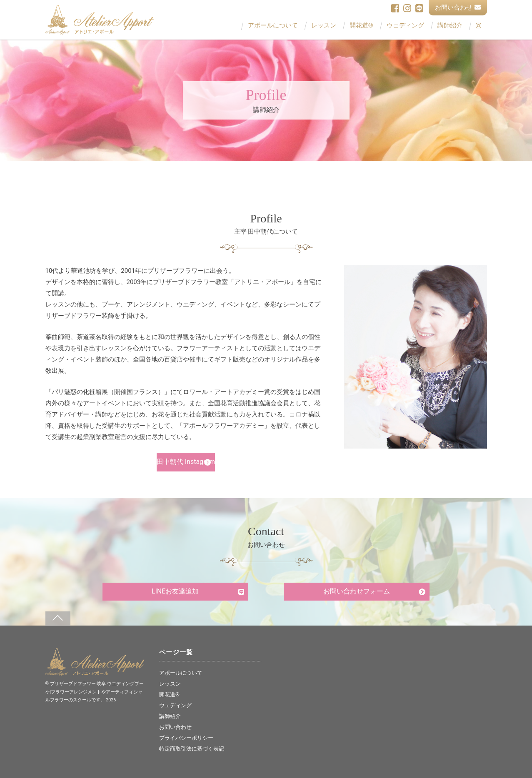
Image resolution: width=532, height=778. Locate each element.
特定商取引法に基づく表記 (192, 749)
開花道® (361, 26)
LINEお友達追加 (175, 591)
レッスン (324, 26)
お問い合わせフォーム (357, 591)
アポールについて (273, 26)
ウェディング (405, 26)
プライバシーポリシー (186, 738)
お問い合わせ (458, 7)
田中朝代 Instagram (186, 462)
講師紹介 (450, 26)
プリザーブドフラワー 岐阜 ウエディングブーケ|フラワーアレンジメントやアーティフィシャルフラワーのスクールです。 (95, 692)
